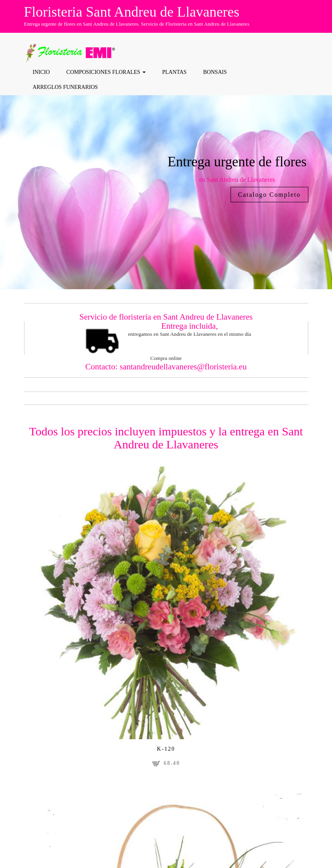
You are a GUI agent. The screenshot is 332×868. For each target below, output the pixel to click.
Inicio (41, 72)
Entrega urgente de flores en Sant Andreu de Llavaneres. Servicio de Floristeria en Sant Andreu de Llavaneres (137, 24)
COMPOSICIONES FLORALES (106, 72)
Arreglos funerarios (65, 87)
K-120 (166, 749)
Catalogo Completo (270, 195)
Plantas (174, 72)
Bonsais (214, 72)
